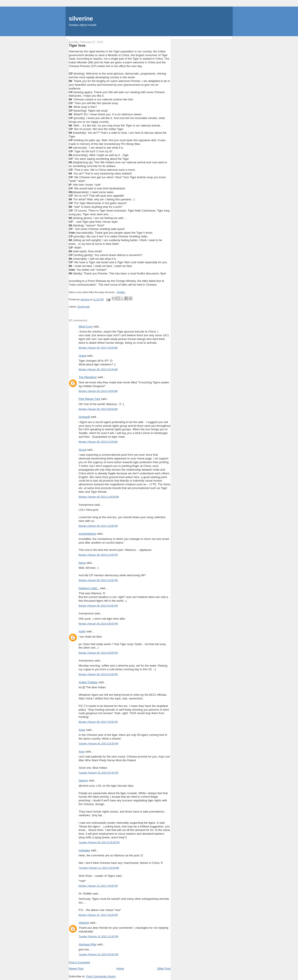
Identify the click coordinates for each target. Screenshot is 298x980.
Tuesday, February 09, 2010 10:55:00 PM (99, 842)
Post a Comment (79, 962)
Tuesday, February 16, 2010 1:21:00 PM (99, 936)
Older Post (164, 968)
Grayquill (84, 417)
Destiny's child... (89, 588)
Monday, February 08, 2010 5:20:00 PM (98, 653)
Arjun (82, 730)
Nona (82, 563)
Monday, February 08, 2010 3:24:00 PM (98, 606)
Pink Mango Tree (89, 399)
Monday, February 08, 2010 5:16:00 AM (98, 391)
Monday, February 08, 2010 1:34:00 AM (98, 348)
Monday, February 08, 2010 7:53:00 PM (98, 722)
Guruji (83, 450)
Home (120, 968)
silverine (81, 19)
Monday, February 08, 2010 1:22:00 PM (98, 526)
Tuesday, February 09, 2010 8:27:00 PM (99, 773)
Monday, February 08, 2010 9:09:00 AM (98, 409)
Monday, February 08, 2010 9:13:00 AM (98, 442)
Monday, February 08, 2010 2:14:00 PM (98, 555)
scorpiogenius (87, 534)
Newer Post (76, 968)
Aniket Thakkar (88, 682)
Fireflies (121, 292)
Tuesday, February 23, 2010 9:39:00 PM (99, 954)
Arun (82, 751)
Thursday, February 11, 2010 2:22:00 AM (99, 868)
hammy (83, 780)
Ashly (82, 631)
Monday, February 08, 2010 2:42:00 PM (98, 580)
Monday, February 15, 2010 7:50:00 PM (98, 886)
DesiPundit (83, 307)
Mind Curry (86, 326)
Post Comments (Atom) (101, 976)
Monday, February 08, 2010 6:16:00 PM (98, 674)
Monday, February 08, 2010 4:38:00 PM (98, 624)
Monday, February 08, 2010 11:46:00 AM (99, 497)
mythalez (84, 850)
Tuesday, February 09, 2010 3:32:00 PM (99, 744)
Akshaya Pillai (88, 944)
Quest (83, 356)
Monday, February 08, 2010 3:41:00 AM (98, 369)
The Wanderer (88, 377)
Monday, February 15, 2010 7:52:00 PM (98, 915)
